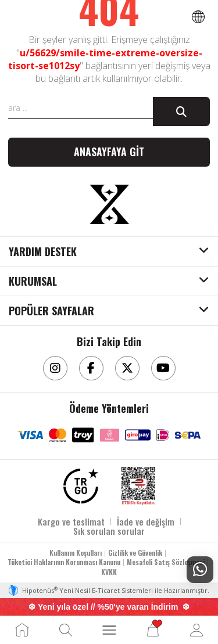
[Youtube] (163, 368)
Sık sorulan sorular (109, 531)
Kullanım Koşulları (76, 553)
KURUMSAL (33, 282)
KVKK (109, 572)
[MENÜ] (109, 630)
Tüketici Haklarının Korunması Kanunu (64, 562)
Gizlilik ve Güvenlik (135, 553)
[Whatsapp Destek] (200, 570)
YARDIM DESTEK (43, 252)
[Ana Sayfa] (22, 630)
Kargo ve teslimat (71, 521)
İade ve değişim (146, 521)
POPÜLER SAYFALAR (51, 311)
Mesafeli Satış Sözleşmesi (166, 562)
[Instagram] (55, 368)
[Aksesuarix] (109, 204)
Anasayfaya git (109, 152)
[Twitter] (127, 368)
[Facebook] (91, 368)
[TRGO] (81, 486)
